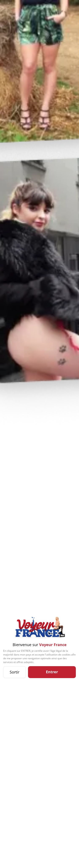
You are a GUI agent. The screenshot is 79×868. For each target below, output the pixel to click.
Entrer (52, 672)
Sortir (15, 672)
